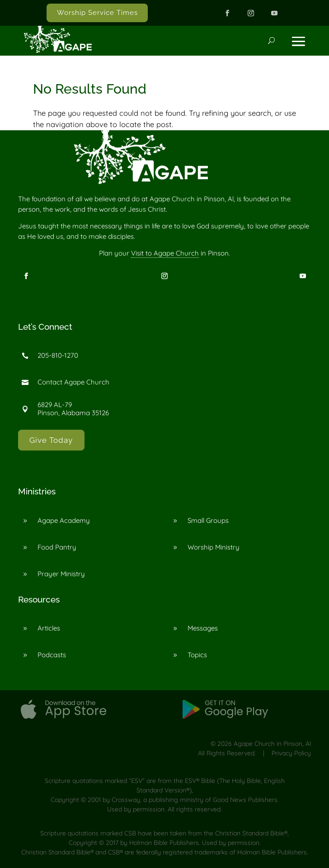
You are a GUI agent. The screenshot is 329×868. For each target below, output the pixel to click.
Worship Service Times (97, 13)
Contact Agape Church (73, 382)
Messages (203, 628)
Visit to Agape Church (165, 253)
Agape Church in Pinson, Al (272, 744)
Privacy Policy (291, 753)
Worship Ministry (214, 547)
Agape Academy (64, 520)
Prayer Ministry (61, 574)
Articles (49, 628)
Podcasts (52, 655)
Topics (197, 655)
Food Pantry (57, 547)
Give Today (51, 440)
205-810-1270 (58, 355)
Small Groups (208, 520)
